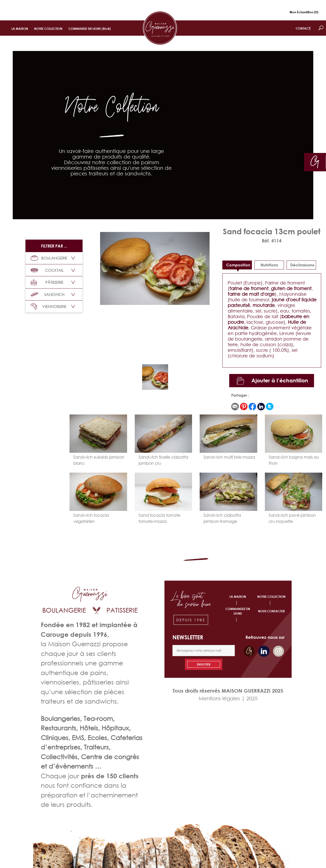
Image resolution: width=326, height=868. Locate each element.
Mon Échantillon (304, 12)
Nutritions (269, 265)
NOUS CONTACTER (271, 611)
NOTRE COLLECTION (48, 29)
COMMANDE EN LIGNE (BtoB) (90, 29)
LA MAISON (20, 29)
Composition (238, 265)
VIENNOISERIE (49, 307)
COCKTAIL (47, 270)
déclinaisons (302, 265)
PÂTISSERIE (47, 282)
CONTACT (303, 28)
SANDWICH (47, 294)
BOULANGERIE (49, 258)
